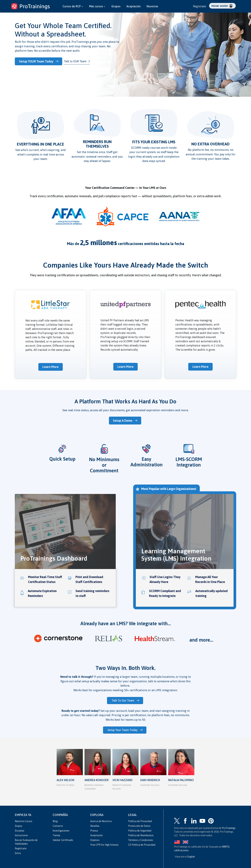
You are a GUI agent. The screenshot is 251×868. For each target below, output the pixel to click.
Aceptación (134, 6)
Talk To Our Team (123, 700)
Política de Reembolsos (141, 834)
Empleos (95, 839)
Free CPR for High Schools (104, 844)
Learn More (51, 366)
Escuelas (20, 830)
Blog (55, 820)
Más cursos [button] (97, 6)
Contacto (58, 825)
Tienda (56, 834)
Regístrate (199, 6)
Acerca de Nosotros (101, 820)
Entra (18, 852)
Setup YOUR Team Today (37, 61)
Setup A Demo (123, 420)
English (191, 856)
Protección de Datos (139, 825)
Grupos (116, 6)
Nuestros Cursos (24, 820)
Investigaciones (61, 830)
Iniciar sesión (222, 6)
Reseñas (95, 825)
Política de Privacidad (140, 820)
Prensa (94, 830)
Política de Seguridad (140, 830)
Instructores (21, 834)
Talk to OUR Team (76, 61)
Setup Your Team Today (123, 729)
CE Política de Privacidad (142, 844)
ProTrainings (229, 827)
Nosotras (152, 6)
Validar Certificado (63, 839)
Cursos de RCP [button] (73, 6)
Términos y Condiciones (141, 839)
